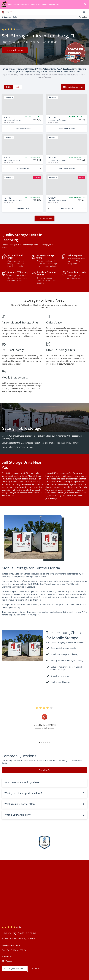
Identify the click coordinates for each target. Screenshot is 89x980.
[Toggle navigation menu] (85, 12)
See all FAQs (45, 772)
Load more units (44, 220)
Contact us (37, 969)
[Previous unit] (4, 168)
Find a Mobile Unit (15, 51)
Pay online (83, 17)
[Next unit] (40, 168)
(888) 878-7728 (18, 449)
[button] (40, 744)
